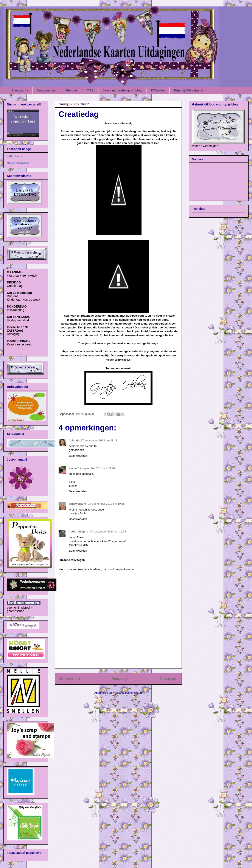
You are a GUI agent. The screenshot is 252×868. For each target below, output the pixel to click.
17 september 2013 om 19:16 (106, 504)
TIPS (90, 90)
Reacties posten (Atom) (128, 693)
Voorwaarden (47, 90)
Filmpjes (72, 90)
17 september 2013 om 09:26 (96, 468)
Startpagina (20, 90)
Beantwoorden (78, 456)
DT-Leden (158, 90)
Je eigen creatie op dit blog (122, 90)
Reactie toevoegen (72, 560)
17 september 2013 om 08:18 (99, 440)
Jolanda (74, 440)
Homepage (120, 679)
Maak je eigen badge (18, 163)
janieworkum (78, 504)
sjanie (73, 468)
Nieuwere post (69, 679)
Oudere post (169, 679)
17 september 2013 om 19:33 (108, 531)
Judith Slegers (79, 531)
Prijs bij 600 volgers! (189, 90)
